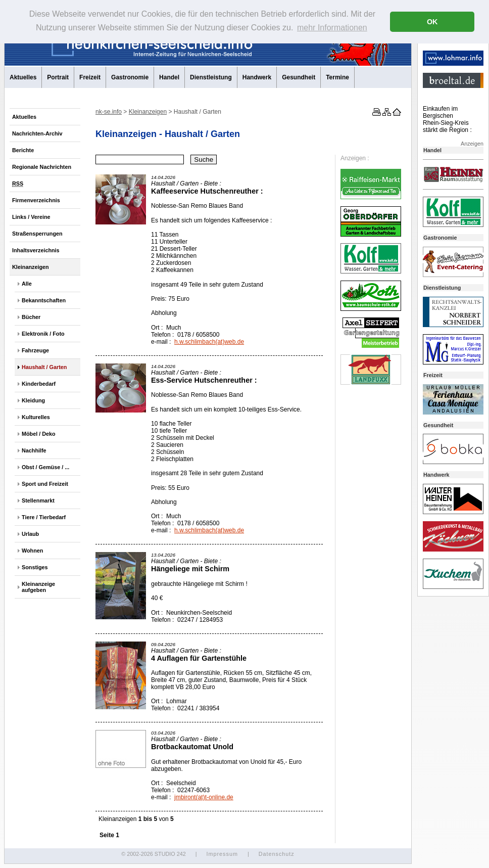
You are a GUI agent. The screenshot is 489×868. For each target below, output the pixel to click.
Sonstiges (35, 567)
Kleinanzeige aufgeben (38, 587)
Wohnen (32, 551)
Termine (337, 77)
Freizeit (90, 77)
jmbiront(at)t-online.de (204, 797)
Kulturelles (36, 417)
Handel (169, 77)
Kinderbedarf (39, 384)
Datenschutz (277, 854)
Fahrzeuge (35, 350)
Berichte (23, 150)
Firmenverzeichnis (36, 200)
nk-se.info (109, 112)
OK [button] (432, 22)
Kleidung (33, 400)
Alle (27, 284)
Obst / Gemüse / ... (45, 467)
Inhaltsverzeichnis (36, 250)
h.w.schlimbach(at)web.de (209, 342)
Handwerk (257, 77)
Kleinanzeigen (31, 267)
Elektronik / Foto (43, 334)
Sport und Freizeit (45, 484)
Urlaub (30, 534)
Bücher (31, 317)
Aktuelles (23, 77)
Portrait (58, 77)
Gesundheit (299, 77)
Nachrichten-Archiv (37, 133)
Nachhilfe (34, 450)
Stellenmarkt (38, 500)
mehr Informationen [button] (332, 28)
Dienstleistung (211, 77)
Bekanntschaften (44, 300)
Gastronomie (130, 77)
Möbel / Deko (39, 434)
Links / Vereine (31, 217)
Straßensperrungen (37, 234)
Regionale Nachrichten (42, 167)
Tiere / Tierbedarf (44, 517)
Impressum (222, 854)
